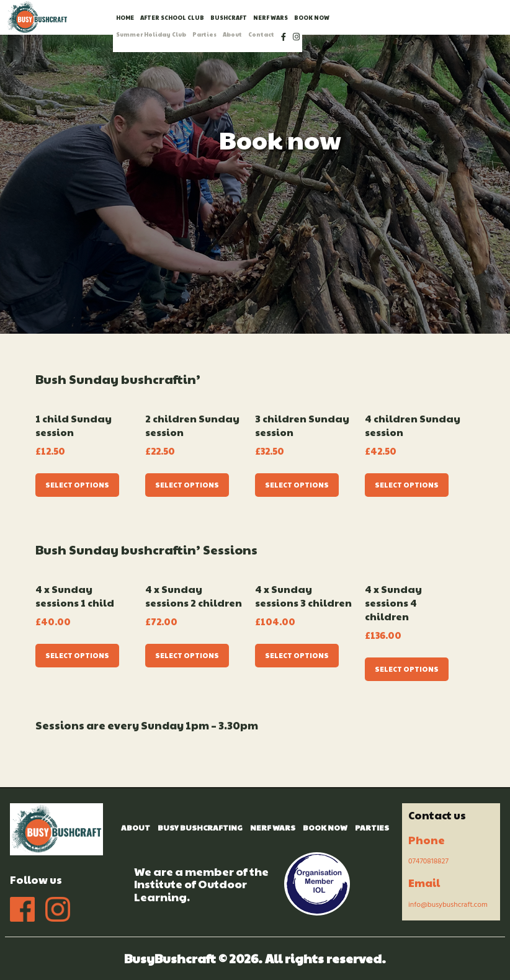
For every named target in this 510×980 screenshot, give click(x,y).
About (136, 827)
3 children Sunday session (302, 425)
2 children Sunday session (192, 425)
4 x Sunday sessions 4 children (393, 603)
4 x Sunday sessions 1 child (75, 596)
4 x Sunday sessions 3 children (303, 596)
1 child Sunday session (74, 425)
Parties (372, 827)
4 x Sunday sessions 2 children (194, 596)
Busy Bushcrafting (200, 827)
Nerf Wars (273, 827)
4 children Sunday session (413, 425)
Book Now (325, 827)
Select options (77, 485)
